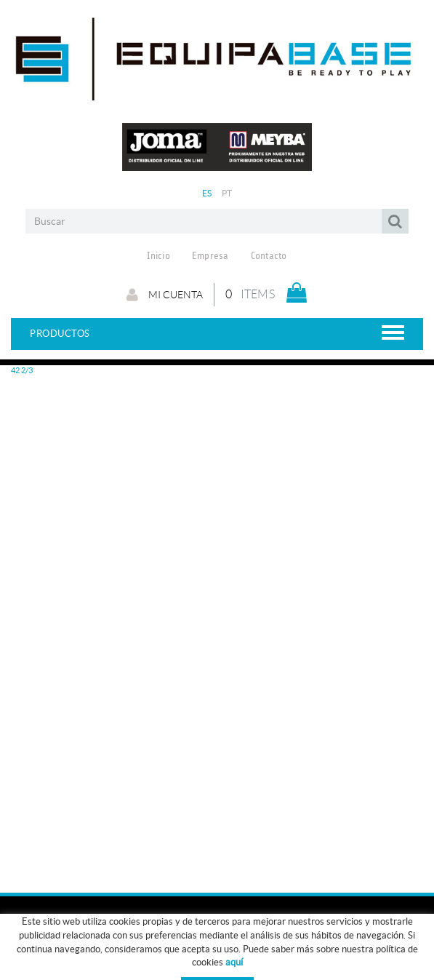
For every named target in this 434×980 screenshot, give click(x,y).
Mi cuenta (165, 295)
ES (207, 193)
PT (227, 193)
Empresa (210, 256)
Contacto (269, 256)
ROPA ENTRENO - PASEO (64, 954)
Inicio (158, 256)
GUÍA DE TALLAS (264, 954)
